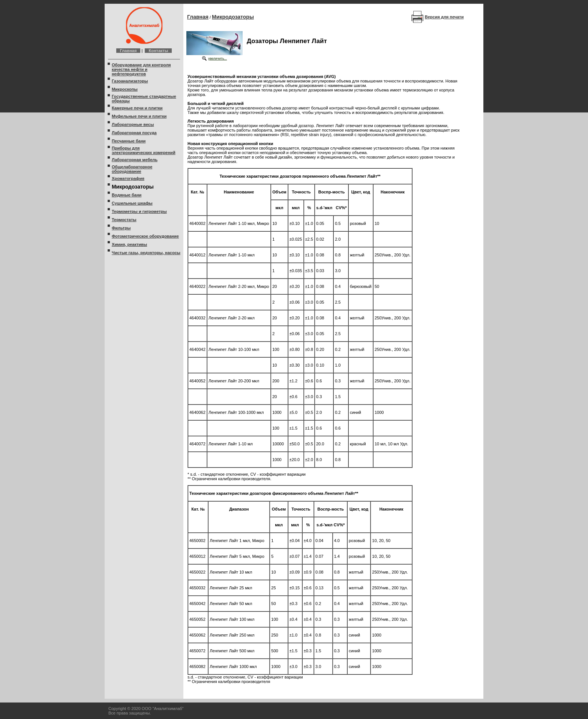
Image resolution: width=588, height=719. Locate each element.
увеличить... (217, 58)
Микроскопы (125, 89)
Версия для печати (444, 17)
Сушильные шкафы (132, 203)
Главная (128, 51)
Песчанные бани (129, 141)
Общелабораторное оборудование (132, 169)
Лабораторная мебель (135, 160)
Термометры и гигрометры (139, 211)
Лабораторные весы (133, 124)
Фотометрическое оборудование (145, 236)
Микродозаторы (233, 17)
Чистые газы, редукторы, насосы (146, 253)
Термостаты (124, 220)
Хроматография (128, 178)
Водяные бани (127, 195)
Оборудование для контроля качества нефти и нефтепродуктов (141, 69)
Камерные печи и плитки (137, 108)
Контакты (158, 51)
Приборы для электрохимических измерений (144, 150)
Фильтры (121, 228)
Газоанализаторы (130, 81)
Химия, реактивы (129, 244)
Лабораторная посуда (134, 133)
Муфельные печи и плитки (139, 116)
